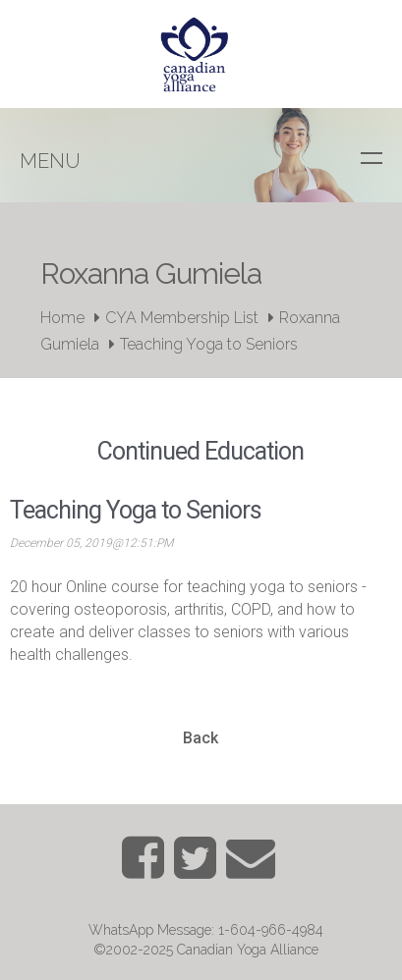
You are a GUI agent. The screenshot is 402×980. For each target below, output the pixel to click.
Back (201, 738)
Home (62, 318)
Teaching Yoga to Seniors (209, 344)
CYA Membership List (182, 318)
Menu (50, 161)
